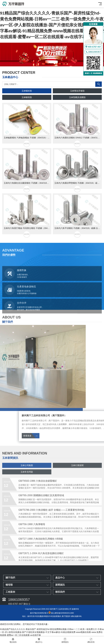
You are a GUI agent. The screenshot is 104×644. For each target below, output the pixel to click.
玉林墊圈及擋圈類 (77, 97)
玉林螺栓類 (27, 91)
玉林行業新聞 (77, 472)
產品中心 (39, 640)
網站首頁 (91, 640)
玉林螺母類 (27, 97)
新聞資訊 (65, 640)
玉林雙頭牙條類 (77, 91)
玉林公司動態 (27, 472)
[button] (50, 64)
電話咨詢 (13, 640)
